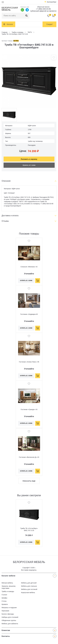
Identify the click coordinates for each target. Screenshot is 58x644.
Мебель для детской (29, 583)
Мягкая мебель (7, 583)
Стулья (4, 595)
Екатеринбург (52, 2)
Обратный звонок (43, 7)
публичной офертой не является (43, 11)
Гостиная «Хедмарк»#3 (29, 314)
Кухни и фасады (8, 614)
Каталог (10, 24)
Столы (4, 601)
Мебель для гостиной (29, 589)
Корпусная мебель (28, 592)
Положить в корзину (29, 159)
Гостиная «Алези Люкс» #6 (29, 362)
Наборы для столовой (10, 617)
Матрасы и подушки (9, 607)
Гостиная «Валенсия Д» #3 (29, 457)
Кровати (5, 604)
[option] (29, 81)
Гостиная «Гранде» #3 (29, 409)
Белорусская (10, 9)
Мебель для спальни (29, 586)
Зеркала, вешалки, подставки (9, 587)
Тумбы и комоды (8, 591)
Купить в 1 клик (29, 165)
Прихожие (5, 611)
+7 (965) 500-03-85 (43, 9)
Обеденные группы (9, 620)
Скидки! (49, 24)
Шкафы (4, 598)
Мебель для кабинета (10, 624)
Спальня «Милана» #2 (29, 267)
